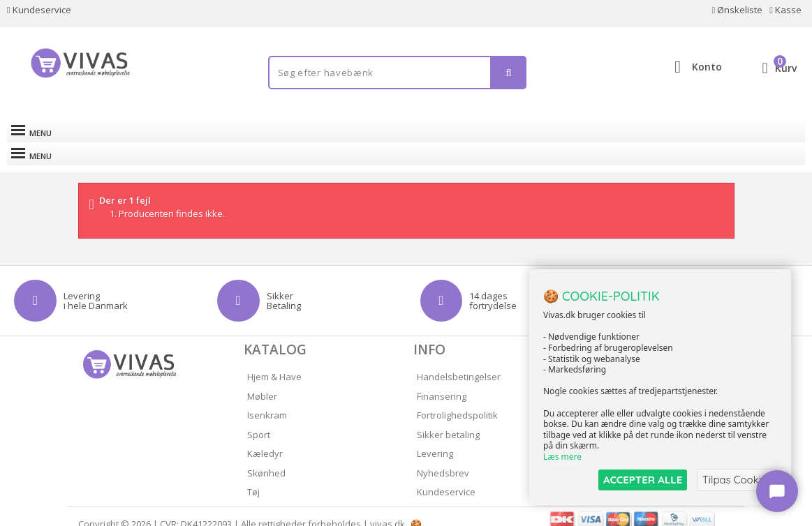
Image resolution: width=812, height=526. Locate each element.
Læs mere (562, 457)
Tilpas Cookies (737, 480)
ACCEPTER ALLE (641, 480)
